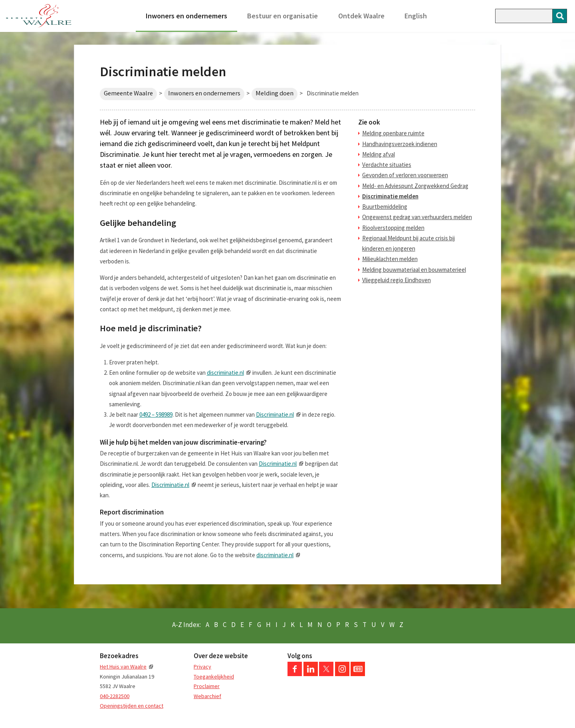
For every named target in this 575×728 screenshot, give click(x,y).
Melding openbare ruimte (393, 133)
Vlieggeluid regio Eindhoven (397, 280)
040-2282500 (115, 696)
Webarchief (207, 696)
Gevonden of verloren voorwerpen (405, 175)
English (416, 16)
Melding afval (379, 154)
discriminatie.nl (225, 373)
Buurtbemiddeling (385, 207)
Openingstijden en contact (132, 706)
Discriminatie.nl (275, 414)
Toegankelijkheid (214, 677)
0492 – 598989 (156, 414)
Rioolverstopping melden (393, 228)
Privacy (202, 667)
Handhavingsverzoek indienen (400, 144)
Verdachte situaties (387, 165)
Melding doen (275, 93)
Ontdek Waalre (361, 16)
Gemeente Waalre (128, 93)
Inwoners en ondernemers (186, 16)
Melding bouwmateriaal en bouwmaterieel (414, 270)
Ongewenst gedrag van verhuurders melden (417, 217)
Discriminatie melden (390, 196)
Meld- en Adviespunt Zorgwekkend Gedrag (415, 186)
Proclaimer (207, 686)
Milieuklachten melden (390, 259)
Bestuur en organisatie (283, 16)
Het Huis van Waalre (123, 667)
